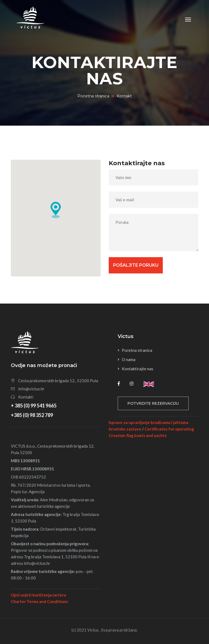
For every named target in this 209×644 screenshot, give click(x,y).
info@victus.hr (31, 389)
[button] (56, 210)
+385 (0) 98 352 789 (32, 415)
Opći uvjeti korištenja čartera (39, 595)
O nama (129, 359)
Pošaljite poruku (136, 265)
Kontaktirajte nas (138, 369)
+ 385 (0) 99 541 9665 (34, 406)
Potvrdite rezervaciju (153, 403)
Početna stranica (93, 96)
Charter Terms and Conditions (39, 601)
